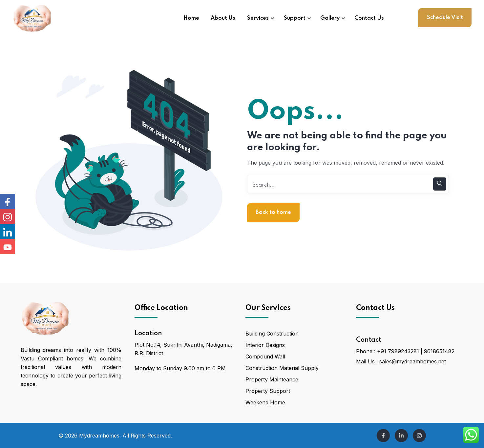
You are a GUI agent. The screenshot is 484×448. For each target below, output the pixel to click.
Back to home (273, 212)
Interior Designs (265, 345)
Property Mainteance (272, 379)
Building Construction (272, 334)
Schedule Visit (445, 18)
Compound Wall (265, 356)
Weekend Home (265, 402)
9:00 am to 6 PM (205, 368)
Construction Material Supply (282, 368)
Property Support (268, 391)
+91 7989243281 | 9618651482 (416, 351)
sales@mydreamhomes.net (413, 361)
